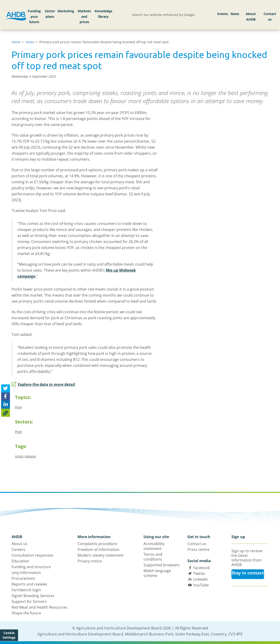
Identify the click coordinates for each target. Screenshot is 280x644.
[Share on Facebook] (6, 397)
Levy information (26, 573)
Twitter (199, 573)
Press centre (198, 549)
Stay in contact (248, 573)
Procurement (23, 578)
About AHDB (251, 17)
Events (223, 14)
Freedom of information (98, 549)
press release (25, 456)
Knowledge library (103, 14)
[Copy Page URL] (6, 413)
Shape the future (26, 613)
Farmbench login (26, 590)
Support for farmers (29, 601)
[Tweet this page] (6, 388)
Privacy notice (90, 561)
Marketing (66, 11)
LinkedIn (201, 579)
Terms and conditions (153, 557)
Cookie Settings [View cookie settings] (9, 635)
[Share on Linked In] (6, 405)
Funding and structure (31, 567)
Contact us (270, 17)
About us (19, 544)
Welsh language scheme (157, 573)
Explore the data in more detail (43, 384)
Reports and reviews (29, 584)
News (235, 14)
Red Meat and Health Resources (39, 607)
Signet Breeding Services (33, 596)
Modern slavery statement (101, 555)
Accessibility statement (154, 546)
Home (16, 42)
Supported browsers (162, 565)
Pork (18, 407)
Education (20, 561)
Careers (18, 549)
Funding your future (34, 17)
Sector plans (50, 14)
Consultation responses (32, 555)
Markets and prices (84, 17)
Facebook (202, 568)
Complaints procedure (97, 544)
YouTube (201, 585)
